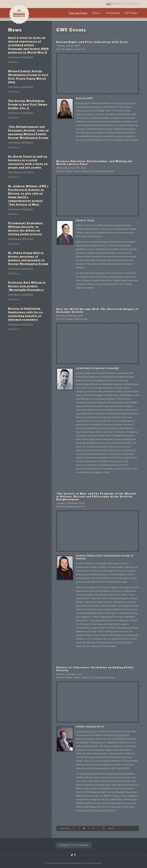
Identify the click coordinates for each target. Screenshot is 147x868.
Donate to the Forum (73, 845)
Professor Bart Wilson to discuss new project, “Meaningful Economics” (27, 286)
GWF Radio (131, 13)
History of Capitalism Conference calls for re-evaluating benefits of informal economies (26, 314)
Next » (112, 828)
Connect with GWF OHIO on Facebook (75, 855)
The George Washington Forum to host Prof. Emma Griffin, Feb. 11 (28, 104)
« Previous (64, 828)
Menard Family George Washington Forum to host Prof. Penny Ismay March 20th (28, 77)
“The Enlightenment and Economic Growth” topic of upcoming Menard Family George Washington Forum (28, 132)
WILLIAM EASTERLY (86, 732)
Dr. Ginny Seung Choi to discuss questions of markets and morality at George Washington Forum (28, 258)
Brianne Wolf (83, 103)
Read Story (14, 62)
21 (104, 828)
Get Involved (113, 13)
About (96, 13)
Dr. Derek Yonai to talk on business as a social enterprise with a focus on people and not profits (28, 162)
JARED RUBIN (83, 373)
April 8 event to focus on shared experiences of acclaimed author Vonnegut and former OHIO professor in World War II (28, 45)
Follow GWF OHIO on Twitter (72, 855)
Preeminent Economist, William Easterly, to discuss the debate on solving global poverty (26, 229)
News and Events (78, 13)
